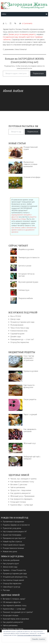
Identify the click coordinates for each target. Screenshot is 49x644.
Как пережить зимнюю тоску (22, 482)
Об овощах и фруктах (12, 602)
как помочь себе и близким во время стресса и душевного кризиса (24, 230)
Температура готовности (29, 258)
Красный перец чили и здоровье (16, 619)
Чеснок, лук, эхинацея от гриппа (23, 479)
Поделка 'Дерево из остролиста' (16, 525)
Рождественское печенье (13, 548)
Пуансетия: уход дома (12, 528)
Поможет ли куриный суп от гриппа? (18, 612)
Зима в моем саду (10, 567)
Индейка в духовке (26, 249)
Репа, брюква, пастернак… (13, 629)
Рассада (6, 590)
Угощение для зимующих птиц (15, 577)
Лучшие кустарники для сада (22, 322)
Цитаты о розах (25, 266)
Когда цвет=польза (18, 502)
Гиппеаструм (24, 290)
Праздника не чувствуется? (14, 538)
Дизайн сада (16, 337)
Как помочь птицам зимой (13, 580)
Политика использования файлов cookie (29, 635)
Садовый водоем (17, 334)
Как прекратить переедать (21, 499)
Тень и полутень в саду (20, 328)
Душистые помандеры (12, 535)
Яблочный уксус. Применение (22, 496)
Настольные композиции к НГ (15, 532)
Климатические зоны (19, 331)
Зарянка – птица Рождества (14, 570)
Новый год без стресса (12, 542)
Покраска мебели (26, 298)
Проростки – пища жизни (21, 490)
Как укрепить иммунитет (21, 493)
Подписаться (38, 73)
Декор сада (15, 319)
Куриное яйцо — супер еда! (22, 505)
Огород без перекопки (20, 342)
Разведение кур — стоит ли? (22, 339)
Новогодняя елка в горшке (14, 545)
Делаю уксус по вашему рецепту (22, 34)
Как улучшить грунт (11, 564)
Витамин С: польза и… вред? (14, 599)
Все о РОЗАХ (16, 316)
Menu (4, 14)
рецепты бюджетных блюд (24, 218)
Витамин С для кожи (19, 485)
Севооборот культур (11, 587)
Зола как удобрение (11, 560)
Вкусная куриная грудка (28, 282)
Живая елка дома (10, 552)
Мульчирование (17, 325)
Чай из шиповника (18, 487)
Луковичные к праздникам (13, 522)
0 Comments (27, 23)
